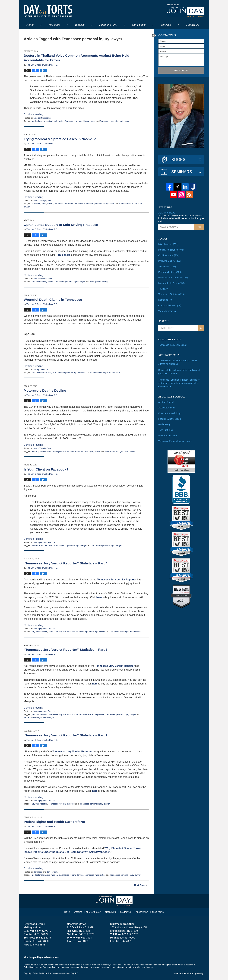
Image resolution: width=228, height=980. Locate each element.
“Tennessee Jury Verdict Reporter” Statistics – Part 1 (66, 735)
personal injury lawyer (77, 545)
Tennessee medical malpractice (68, 204)
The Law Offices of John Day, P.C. (63, 973)
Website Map (142, 912)
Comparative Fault (170, 305)
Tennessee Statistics (171, 294)
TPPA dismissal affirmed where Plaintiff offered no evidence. (181, 362)
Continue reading (33, 114)
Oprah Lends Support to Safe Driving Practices (61, 225)
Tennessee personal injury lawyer (80, 121)
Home (30, 25)
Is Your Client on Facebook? (46, 469)
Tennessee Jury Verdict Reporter (117, 580)
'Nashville (36, 204)
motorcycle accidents (41, 451)
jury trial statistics (40, 632)
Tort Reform (52, 872)
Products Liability (170, 261)
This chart (64, 255)
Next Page (139, 885)
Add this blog (167, 213)
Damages (38, 872)
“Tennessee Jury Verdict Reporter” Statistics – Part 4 (66, 563)
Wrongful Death (41, 370)
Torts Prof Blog (166, 429)
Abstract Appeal (166, 402)
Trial (163, 289)
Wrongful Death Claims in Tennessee (53, 300)
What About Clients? (168, 435)
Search (201, 328)
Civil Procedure (169, 255)
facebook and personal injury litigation (49, 545)
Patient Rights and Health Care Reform (54, 822)
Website (80, 25)
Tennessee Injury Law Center (173, 345)
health (50, 204)
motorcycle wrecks (61, 451)
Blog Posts (158, 912)
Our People (139, 25)
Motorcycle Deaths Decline (45, 390)
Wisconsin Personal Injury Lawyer (175, 440)
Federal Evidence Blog (169, 418)
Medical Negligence (42, 118)
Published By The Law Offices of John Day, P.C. (186, 11)
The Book (54, 25)
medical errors (38, 121)
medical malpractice (55, 121)
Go (199, 227)
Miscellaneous (168, 244)
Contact (192, 25)
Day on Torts (48, 11)
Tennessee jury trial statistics (62, 632)
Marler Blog (164, 424)
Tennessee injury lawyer (43, 282)
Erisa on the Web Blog (169, 413)
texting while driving (99, 282)
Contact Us (126, 912)
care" (44, 204)
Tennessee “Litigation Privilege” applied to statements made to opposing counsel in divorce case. (179, 383)
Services (166, 25)
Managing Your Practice (44, 542)
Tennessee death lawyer (43, 373)
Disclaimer (110, 912)
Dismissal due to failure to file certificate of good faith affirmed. (179, 371)
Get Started (181, 70)
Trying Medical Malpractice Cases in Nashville (60, 139)
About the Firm (108, 25)
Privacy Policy (94, 912)
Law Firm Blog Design (189, 974)
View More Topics (167, 311)
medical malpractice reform (63, 875)
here (99, 597)
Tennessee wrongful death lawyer (115, 121)
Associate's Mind (167, 407)
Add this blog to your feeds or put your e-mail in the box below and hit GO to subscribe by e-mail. (181, 218)
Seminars (182, 172)
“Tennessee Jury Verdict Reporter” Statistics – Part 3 (66, 650)
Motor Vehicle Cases (43, 279)
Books (178, 159)
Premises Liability (170, 272)
